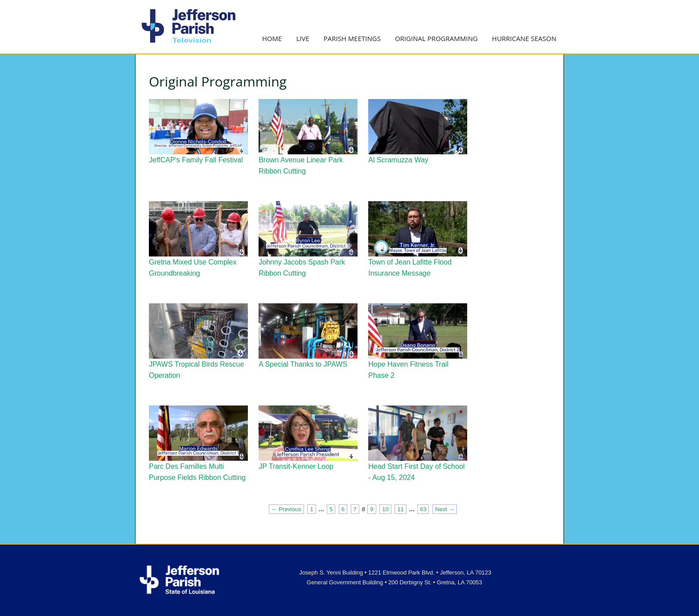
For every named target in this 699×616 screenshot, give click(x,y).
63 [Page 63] (423, 509)
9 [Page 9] (372, 509)
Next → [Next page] (445, 509)
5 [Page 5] (331, 509)
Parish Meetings (352, 38)
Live (302, 38)
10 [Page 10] (385, 509)
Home (272, 38)
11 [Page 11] (400, 509)
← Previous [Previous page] (286, 509)
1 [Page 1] (311, 509)
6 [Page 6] (343, 509)
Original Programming (436, 38)
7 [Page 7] (355, 509)
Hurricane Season (524, 38)
